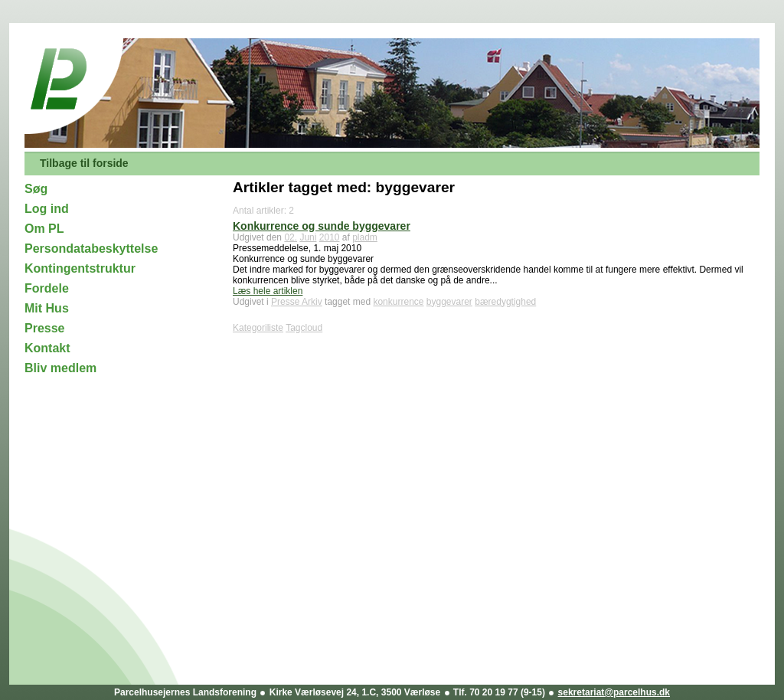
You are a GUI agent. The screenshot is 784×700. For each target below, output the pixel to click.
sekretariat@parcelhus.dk (614, 692)
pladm (365, 237)
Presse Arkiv (297, 302)
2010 (330, 237)
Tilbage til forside (84, 163)
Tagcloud (304, 328)
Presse (45, 328)
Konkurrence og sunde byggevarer (322, 226)
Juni (308, 237)
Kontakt (47, 348)
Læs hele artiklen (268, 291)
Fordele (47, 288)
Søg (36, 189)
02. (291, 237)
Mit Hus (47, 308)
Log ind (47, 209)
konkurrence (398, 302)
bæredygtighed (505, 302)
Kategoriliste (258, 328)
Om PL (44, 229)
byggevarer (449, 302)
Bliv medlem (60, 368)
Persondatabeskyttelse (91, 249)
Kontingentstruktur (80, 268)
